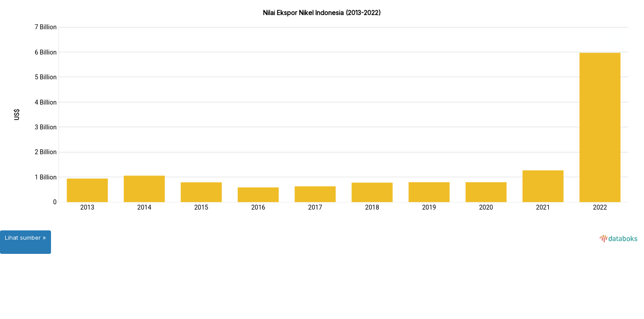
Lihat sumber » (26, 237)
